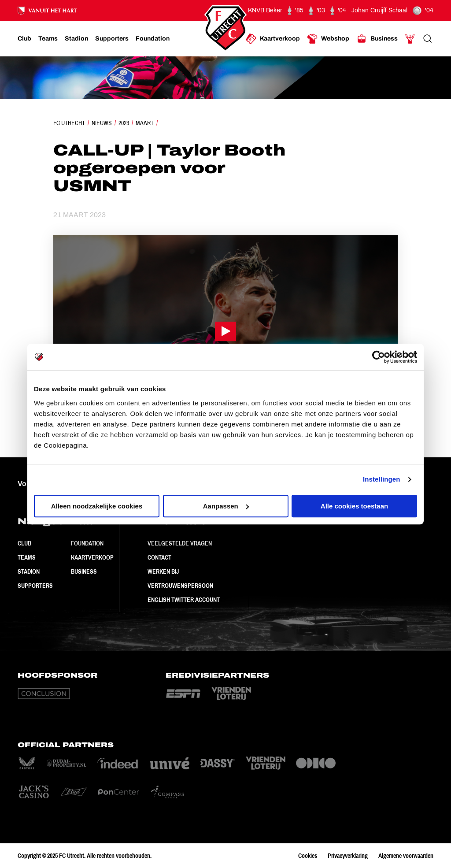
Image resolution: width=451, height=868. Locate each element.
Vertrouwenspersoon (180, 586)
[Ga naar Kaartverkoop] (273, 39)
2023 (124, 123)
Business (84, 571)
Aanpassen (226, 506)
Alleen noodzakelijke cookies (97, 506)
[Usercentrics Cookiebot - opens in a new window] (379, 357)
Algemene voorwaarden (406, 856)
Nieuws (102, 123)
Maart (145, 123)
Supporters (35, 586)
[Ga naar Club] (24, 39)
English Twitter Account (184, 600)
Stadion (29, 571)
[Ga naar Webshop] (328, 39)
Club (24, 543)
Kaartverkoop (92, 557)
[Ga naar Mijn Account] (410, 39)
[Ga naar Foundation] (153, 39)
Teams (27, 557)
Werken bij (163, 571)
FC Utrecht (69, 123)
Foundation (87, 543)
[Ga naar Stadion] (76, 39)
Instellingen (382, 479)
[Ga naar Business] (377, 39)
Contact (159, 557)
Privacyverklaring (348, 856)
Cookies (308, 856)
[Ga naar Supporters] (112, 39)
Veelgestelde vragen (180, 543)
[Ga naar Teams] (48, 39)
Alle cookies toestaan (354, 506)
